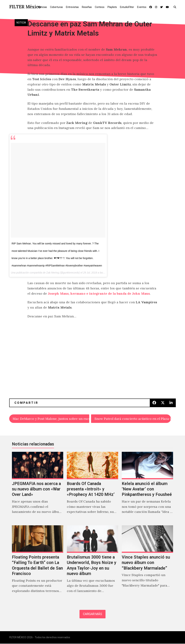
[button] (176, 7)
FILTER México (25, 7)
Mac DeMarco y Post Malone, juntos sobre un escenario (51, 419)
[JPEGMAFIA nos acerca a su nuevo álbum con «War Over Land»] (38, 487)
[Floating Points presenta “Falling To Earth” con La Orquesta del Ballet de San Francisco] (38, 563)
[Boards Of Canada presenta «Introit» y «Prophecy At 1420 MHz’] (92, 487)
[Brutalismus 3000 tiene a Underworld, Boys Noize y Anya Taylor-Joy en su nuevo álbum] (92, 563)
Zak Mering (53, 273)
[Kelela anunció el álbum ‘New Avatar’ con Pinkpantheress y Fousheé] (147, 487)
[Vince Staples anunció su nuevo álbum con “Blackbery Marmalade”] (147, 563)
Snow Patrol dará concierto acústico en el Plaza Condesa (133, 419)
